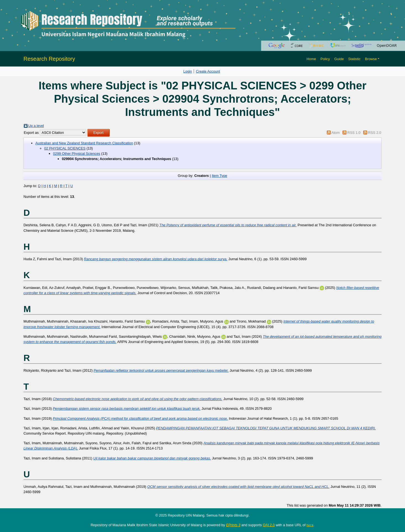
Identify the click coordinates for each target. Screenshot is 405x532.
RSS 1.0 (354, 133)
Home (311, 59)
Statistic (354, 59)
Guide (339, 59)
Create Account (208, 71)
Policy (325, 59)
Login (188, 71)
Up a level (36, 126)
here (310, 525)
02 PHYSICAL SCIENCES (65, 148)
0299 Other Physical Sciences (77, 154)
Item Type (219, 176)
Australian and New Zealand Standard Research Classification (84, 143)
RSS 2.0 (375, 133)
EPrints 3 (233, 525)
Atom (336, 133)
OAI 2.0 (269, 525)
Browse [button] (371, 59)
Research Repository (49, 59)
